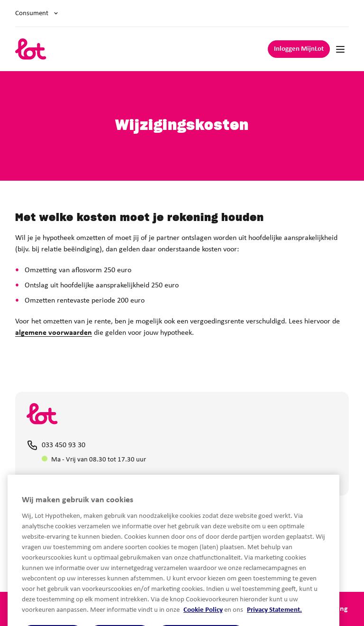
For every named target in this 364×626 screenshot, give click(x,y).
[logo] (31, 49)
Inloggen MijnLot (299, 49)
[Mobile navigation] (340, 49)
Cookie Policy (203, 621)
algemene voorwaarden (54, 333)
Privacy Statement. (274, 621)
